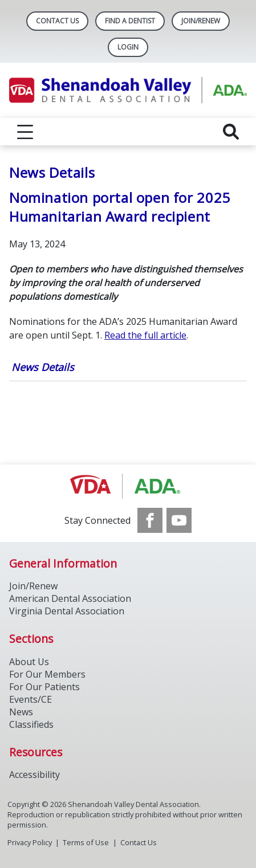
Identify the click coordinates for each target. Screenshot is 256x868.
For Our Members (47, 674)
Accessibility (34, 775)
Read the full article (145, 335)
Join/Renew (201, 21)
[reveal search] (231, 132)
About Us (29, 662)
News (21, 712)
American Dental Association (70, 598)
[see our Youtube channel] (179, 520)
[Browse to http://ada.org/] (128, 486)
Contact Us (57, 21)
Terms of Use (86, 842)
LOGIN (128, 47)
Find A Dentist (130, 21)
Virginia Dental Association (67, 611)
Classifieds (31, 724)
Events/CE (31, 699)
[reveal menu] (25, 132)
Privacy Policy (30, 842)
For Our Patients (44, 687)
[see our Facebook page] (150, 520)
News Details (43, 367)
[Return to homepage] (128, 90)
